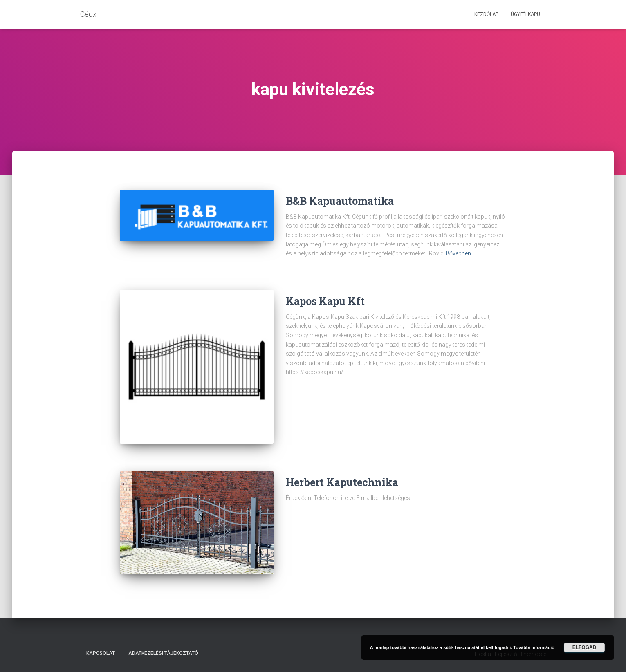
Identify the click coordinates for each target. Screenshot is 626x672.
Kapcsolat (101, 653)
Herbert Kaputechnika (342, 482)
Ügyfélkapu (525, 14)
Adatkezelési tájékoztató (163, 653)
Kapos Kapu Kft (325, 301)
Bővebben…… (462, 253)
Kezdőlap (486, 14)
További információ (534, 647)
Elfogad (584, 647)
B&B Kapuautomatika (340, 201)
